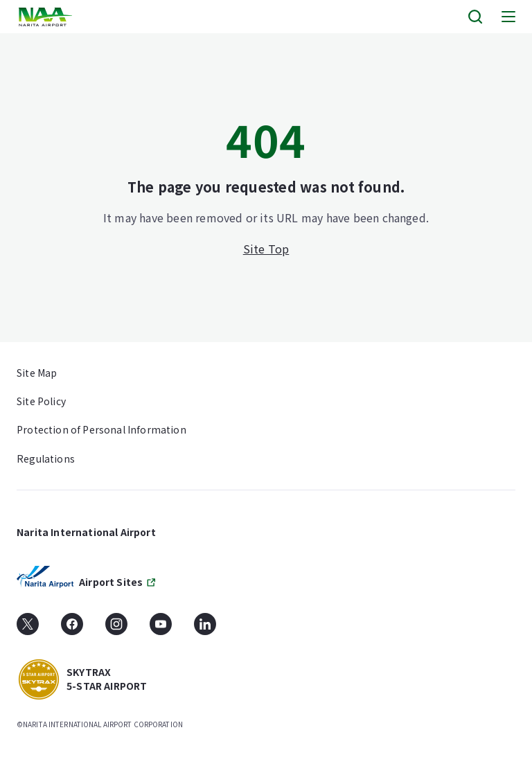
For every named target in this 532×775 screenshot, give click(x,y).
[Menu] (508, 17)
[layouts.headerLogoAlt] (47, 17)
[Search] (475, 17)
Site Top (266, 249)
